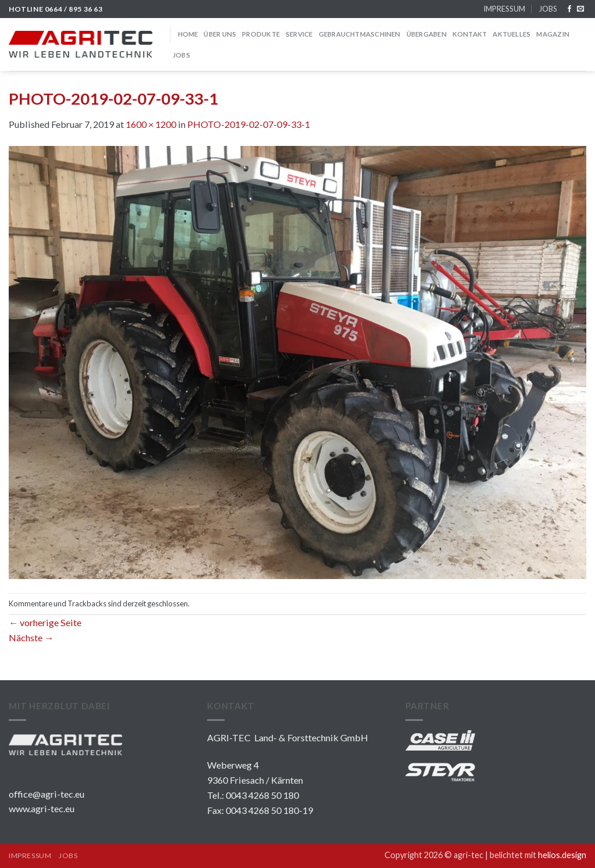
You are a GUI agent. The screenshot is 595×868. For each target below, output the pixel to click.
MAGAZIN (553, 34)
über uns (220, 34)
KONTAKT (470, 34)
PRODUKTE (261, 34)
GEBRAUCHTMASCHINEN (360, 34)
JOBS (548, 9)
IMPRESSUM (504, 9)
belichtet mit (538, 855)
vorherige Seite (45, 622)
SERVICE (299, 34)
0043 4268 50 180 (262, 795)
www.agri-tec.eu (42, 808)
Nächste (31, 637)
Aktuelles (512, 34)
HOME (188, 34)
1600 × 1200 (151, 124)
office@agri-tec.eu (47, 794)
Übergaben (427, 34)
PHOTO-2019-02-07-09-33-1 (249, 124)
